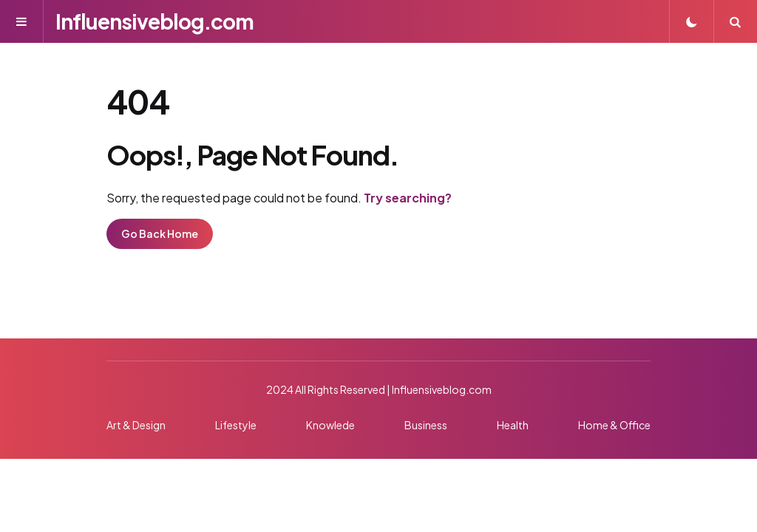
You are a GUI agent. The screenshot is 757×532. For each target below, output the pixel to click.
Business (426, 425)
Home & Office (614, 425)
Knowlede (330, 425)
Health (513, 425)
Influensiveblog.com (155, 21)
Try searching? (408, 198)
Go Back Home (160, 233)
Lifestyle (236, 425)
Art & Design (136, 425)
